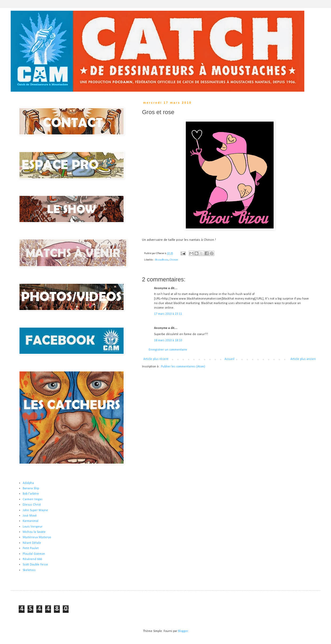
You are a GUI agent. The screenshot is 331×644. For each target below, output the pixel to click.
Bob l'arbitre (31, 494)
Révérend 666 (32, 559)
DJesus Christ (32, 505)
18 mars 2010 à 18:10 (168, 340)
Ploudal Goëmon (34, 554)
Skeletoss (29, 570)
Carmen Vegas (33, 499)
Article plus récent (156, 359)
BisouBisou (162, 260)
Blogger (183, 631)
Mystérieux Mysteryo (37, 537)
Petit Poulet (31, 548)
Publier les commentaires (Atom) (183, 367)
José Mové (30, 516)
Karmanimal (31, 521)
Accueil (229, 359)
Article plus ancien (303, 359)
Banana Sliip (31, 488)
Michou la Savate (34, 532)
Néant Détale (32, 543)
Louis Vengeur (33, 527)
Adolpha (28, 483)
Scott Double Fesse (35, 565)
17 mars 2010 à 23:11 (168, 314)
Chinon (174, 260)
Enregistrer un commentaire (168, 350)
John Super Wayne (35, 510)
